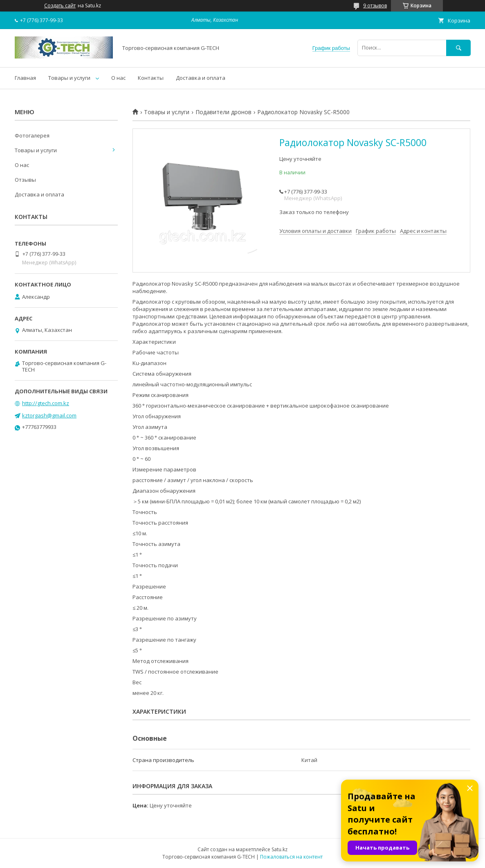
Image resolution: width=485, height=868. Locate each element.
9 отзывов (375, 6)
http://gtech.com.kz (46, 403)
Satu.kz (280, 849)
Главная (25, 78)
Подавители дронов (223, 112)
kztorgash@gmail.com (49, 415)
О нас (118, 78)
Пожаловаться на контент (291, 857)
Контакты (151, 78)
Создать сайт (60, 6)
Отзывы (25, 180)
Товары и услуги (69, 78)
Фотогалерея (32, 135)
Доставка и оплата (201, 78)
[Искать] (458, 48)
